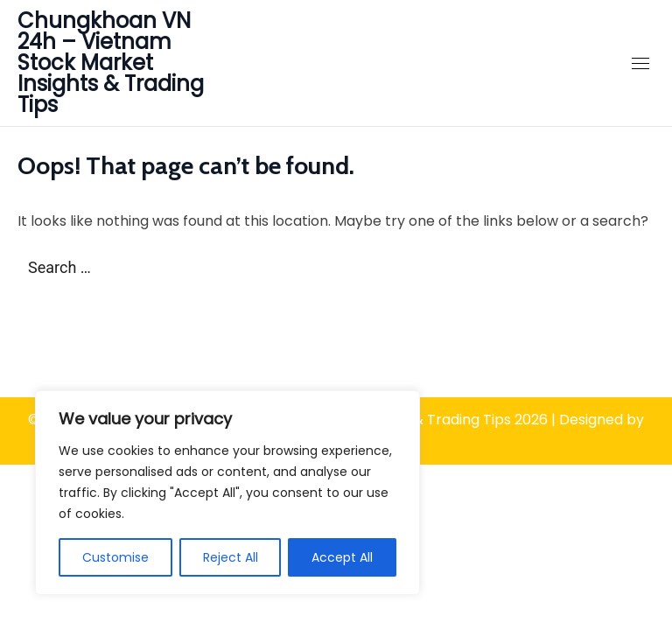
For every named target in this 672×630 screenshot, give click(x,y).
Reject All (231, 557)
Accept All (342, 557)
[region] (227, 493)
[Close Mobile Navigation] (640, 63)
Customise (115, 557)
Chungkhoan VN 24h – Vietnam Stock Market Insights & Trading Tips (111, 63)
